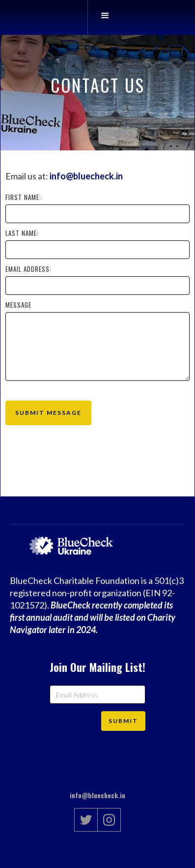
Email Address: (28, 269)
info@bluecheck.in (86, 176)
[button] (105, 17)
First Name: (23, 197)
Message (18, 305)
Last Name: (22, 233)
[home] (80, 17)
